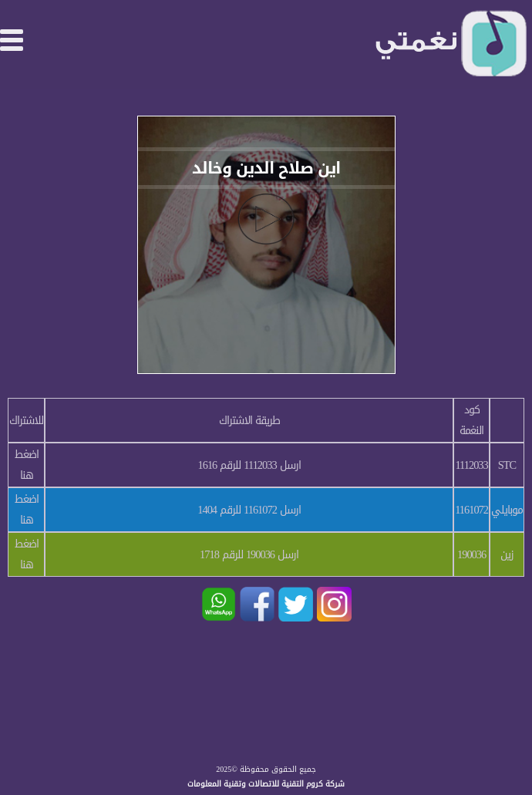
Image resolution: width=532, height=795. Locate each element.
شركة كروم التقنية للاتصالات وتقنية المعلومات (266, 784)
